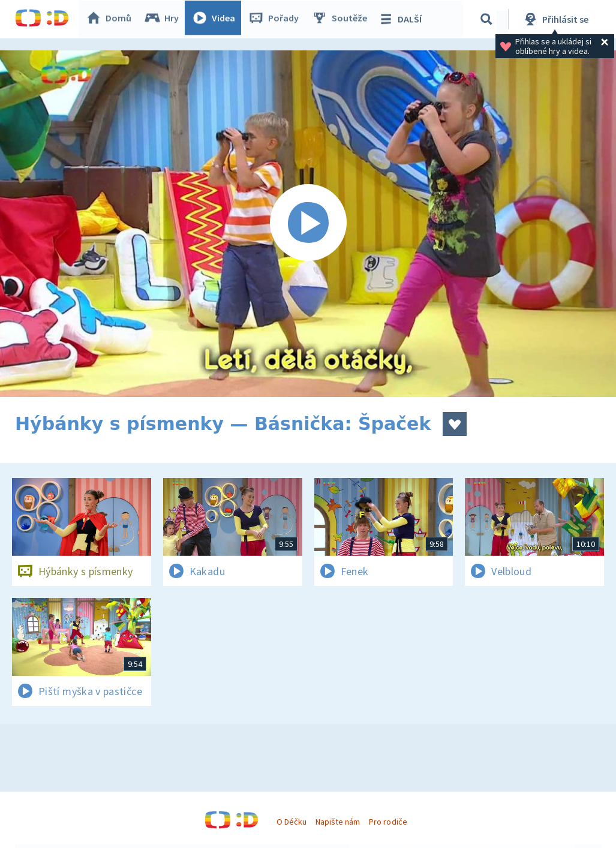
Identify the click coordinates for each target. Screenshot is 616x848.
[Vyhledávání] (488, 19)
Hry (165, 19)
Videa (217, 19)
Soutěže (342, 19)
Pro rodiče (388, 822)
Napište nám (338, 822)
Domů (112, 19)
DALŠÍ (403, 19)
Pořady (277, 19)
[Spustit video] (308, 224)
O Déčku (292, 822)
